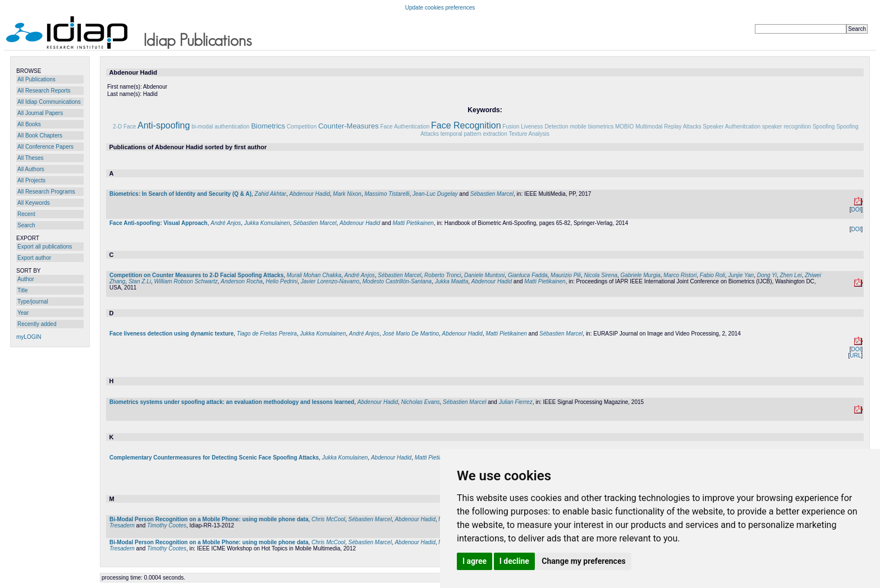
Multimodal (649, 127)
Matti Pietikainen (413, 223)
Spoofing (824, 127)
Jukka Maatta (452, 281)
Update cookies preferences (440, 8)
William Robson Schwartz (186, 281)
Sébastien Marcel (492, 194)
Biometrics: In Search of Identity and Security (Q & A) (180, 194)
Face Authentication (405, 127)
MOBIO (624, 127)
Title (23, 290)
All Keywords (34, 203)
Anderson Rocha (242, 281)
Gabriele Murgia (641, 275)
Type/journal (33, 302)
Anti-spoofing (164, 125)
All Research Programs (46, 192)
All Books (29, 124)
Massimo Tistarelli (387, 194)
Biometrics (268, 126)
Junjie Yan (741, 275)
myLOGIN (29, 337)
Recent (26, 214)
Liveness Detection (545, 127)
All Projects (31, 180)
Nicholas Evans (421, 402)
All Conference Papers (45, 147)
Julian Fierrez (516, 402)
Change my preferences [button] (583, 561)
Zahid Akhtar (271, 194)
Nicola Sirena (601, 275)
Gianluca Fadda (528, 275)
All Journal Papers (40, 113)
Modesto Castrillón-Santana (397, 281)
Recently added (37, 324)
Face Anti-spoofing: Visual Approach (159, 223)
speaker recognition (787, 127)
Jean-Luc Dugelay (435, 194)
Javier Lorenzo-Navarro (330, 281)
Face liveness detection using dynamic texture (171, 334)
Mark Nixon (347, 194)
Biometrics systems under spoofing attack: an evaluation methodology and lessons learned (232, 402)
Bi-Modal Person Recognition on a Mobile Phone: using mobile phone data (209, 519)
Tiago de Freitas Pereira (267, 334)
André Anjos (226, 223)
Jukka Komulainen (267, 223)
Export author (34, 258)
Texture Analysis (529, 134)
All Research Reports (44, 91)
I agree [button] (475, 561)
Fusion (511, 127)
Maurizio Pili (566, 275)
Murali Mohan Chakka (314, 275)
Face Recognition (466, 125)
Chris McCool (328, 519)
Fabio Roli (712, 275)
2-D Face (124, 127)
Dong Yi (767, 275)
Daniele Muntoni (484, 275)
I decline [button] (514, 561)
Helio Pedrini (281, 281)
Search (26, 225)
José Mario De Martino (411, 334)
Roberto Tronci (443, 275)
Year (23, 313)
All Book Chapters (40, 135)
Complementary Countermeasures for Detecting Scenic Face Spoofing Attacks (214, 458)
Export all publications (45, 247)
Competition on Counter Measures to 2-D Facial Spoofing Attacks (196, 275)
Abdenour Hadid (309, 194)
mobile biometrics (592, 127)
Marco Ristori (680, 275)
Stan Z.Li (140, 281)
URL (855, 355)
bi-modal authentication (220, 127)
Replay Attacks (682, 127)
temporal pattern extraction (474, 134)
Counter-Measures (349, 126)
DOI (856, 210)
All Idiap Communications (49, 102)
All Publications (36, 79)
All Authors (31, 169)
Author (26, 279)
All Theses (31, 158)
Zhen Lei (791, 275)
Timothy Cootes (167, 525)
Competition (302, 127)
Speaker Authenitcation (732, 127)
